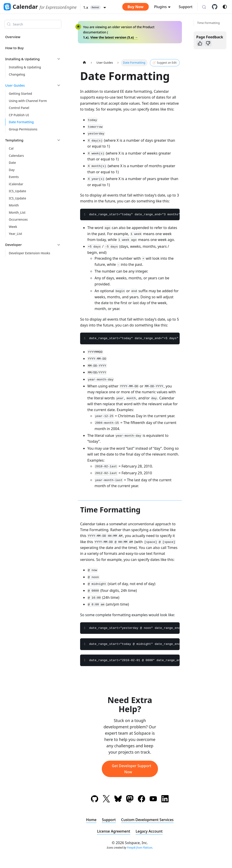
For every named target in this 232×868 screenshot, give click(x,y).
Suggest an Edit (165, 63)
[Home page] (84, 63)
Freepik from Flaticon (140, 848)
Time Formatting (209, 23)
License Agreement (114, 831)
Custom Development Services (147, 820)
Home (91, 820)
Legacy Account (149, 831)
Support (186, 7)
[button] (95, 7)
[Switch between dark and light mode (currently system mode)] (225, 7)
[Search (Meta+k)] (204, 7)
